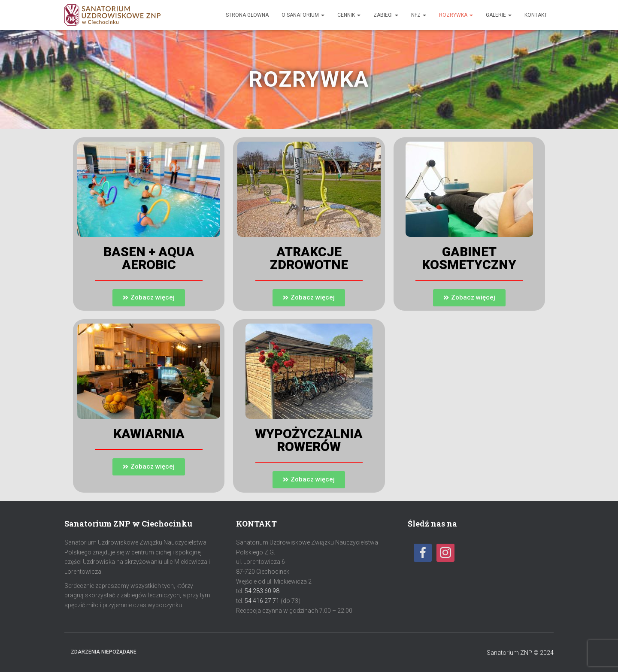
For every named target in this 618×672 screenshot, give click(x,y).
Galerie (499, 15)
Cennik (349, 15)
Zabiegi (386, 15)
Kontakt (536, 15)
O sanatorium (303, 15)
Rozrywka (456, 15)
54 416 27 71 (262, 601)
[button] (149, 298)
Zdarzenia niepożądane (104, 652)
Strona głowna (247, 15)
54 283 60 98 (262, 591)
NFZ (419, 15)
